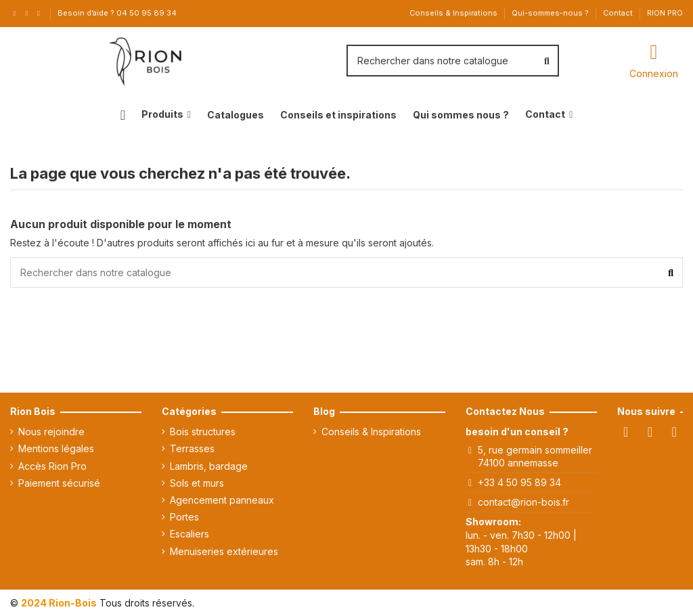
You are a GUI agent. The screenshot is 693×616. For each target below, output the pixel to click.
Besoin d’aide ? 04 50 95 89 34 (117, 13)
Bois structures (203, 432)
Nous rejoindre (51, 432)
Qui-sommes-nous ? (551, 13)
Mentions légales (56, 448)
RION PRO (665, 13)
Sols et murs (197, 483)
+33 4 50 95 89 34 (519, 482)
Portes (184, 517)
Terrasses (192, 448)
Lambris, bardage (209, 466)
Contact (619, 13)
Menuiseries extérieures (224, 551)
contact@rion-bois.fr (523, 502)
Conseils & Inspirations (454, 13)
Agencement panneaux (222, 500)
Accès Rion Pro (52, 466)
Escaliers (189, 534)
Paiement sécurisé (59, 483)
